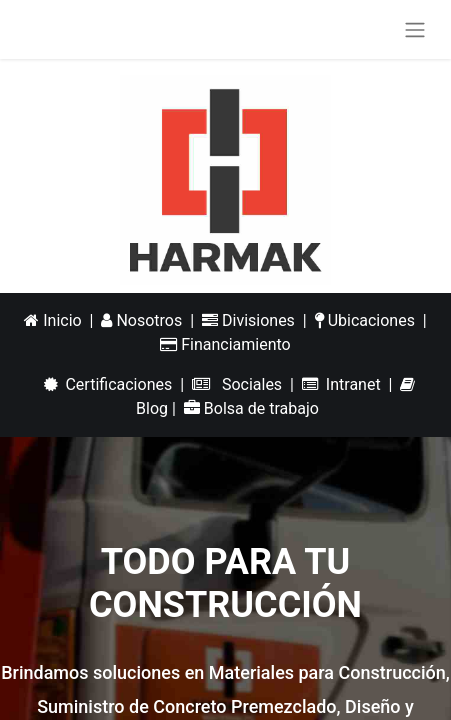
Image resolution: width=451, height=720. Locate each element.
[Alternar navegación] (415, 29)
